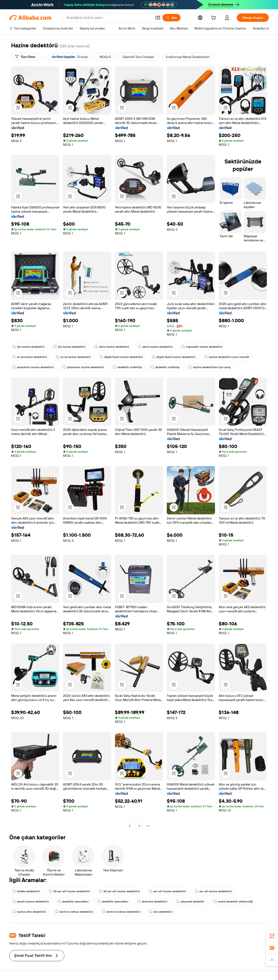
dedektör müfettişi (127, 367)
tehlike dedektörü (26, 891)
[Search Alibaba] (109, 18)
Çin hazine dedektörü (28, 347)
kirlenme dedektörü (152, 902)
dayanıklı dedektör (190, 902)
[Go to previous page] (130, 826)
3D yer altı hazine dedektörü (69, 891)
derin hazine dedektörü (112, 347)
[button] (158, 18)
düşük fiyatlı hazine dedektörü (121, 357)
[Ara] (171, 18)
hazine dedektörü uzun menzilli (227, 357)
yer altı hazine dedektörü (167, 891)
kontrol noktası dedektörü (74, 912)
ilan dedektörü (161, 912)
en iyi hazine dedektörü (30, 357)
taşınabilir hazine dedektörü (202, 347)
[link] (272, 936)
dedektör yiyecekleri (73, 902)
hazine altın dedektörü (29, 912)
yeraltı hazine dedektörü (30, 902)
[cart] (214, 18)
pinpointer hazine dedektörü (33, 367)
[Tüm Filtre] (25, 57)
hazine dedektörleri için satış (209, 367)
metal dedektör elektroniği (233, 902)
